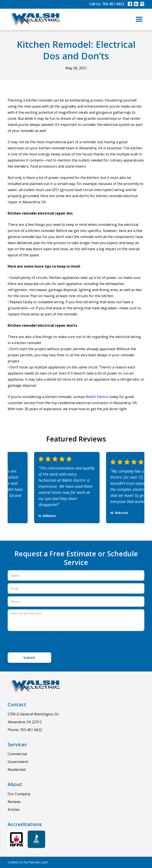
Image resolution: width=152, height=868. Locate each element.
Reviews (14, 802)
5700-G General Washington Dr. (34, 714)
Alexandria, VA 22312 (25, 722)
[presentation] (41, 642)
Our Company (19, 794)
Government (18, 762)
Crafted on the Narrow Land (28, 862)
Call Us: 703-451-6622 (107, 4)
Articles (14, 810)
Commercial (17, 754)
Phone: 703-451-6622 (25, 730)
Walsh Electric (97, 397)
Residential (17, 770)
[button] (139, 19)
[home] (34, 19)
